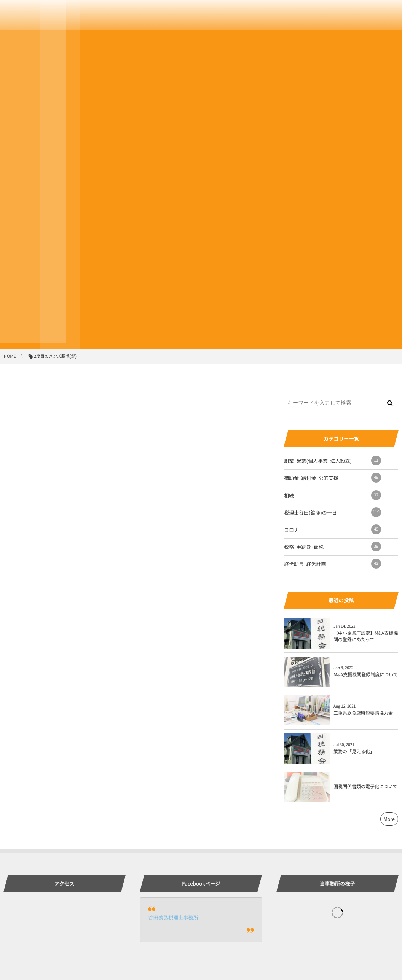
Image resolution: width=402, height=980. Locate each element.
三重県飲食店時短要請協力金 (363, 713)
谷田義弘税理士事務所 (173, 917)
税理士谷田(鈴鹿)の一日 (333, 512)
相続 (333, 495)
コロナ (333, 529)
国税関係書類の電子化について (365, 786)
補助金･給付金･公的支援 (333, 478)
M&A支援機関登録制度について (366, 675)
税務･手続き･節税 (333, 547)
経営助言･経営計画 (333, 564)
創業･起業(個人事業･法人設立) (333, 461)
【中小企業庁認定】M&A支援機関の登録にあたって (366, 636)
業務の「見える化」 (354, 751)
